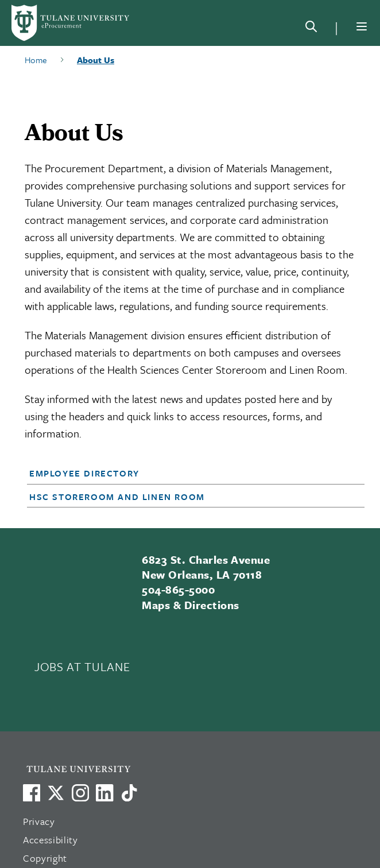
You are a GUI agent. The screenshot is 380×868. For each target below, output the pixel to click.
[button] (182, 473)
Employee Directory (84, 473)
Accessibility (51, 840)
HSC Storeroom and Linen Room (117, 497)
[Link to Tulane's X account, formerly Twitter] (56, 793)
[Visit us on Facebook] (32, 793)
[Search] (311, 29)
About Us (96, 60)
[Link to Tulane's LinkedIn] (104, 793)
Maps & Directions (190, 605)
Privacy (39, 821)
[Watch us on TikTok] (129, 793)
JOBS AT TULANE (82, 666)
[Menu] (362, 26)
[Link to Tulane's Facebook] (80, 793)
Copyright (45, 858)
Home (36, 60)
